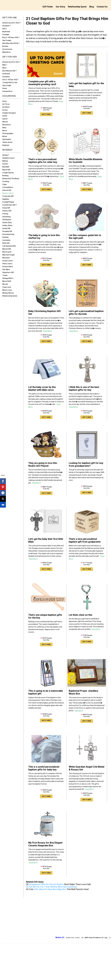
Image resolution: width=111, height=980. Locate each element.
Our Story (60, 7)
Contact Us (102, 7)
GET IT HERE (46, 114)
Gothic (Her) (7, 223)
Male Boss (6, 52)
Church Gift (7, 190)
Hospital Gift (7, 231)
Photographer (8, 133)
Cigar (5, 184)
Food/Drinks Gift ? (10, 205)
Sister (5, 88)
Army (4, 101)
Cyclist (5, 164)
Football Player (8, 202)
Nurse (5, 131)
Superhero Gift (8, 272)
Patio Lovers (7, 264)
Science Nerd (8, 267)
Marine (5, 122)
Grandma (6, 77)
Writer (5, 136)
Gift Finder (48, 7)
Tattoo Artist (7, 142)
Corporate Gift (8, 196)
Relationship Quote (77, 7)
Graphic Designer (9, 113)
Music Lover (7, 290)
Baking (5, 161)
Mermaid (6, 258)
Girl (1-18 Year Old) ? (10, 80)
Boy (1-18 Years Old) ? (11, 37)
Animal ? (6, 155)
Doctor (5, 110)
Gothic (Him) (7, 225)
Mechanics (7, 125)
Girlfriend (6, 74)
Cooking (6, 181)
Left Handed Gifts (9, 246)
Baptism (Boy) (8, 193)
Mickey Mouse (8, 293)
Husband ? (6, 26)
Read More (48, 331)
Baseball (6, 167)
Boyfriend (6, 32)
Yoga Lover (7, 287)
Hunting (5, 237)
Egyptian (6, 199)
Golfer (5, 116)
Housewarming (8, 234)
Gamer (5, 119)
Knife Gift (6, 243)
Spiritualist (7, 139)
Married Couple (8, 255)
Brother (5, 46)
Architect (6, 107)
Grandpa (6, 35)
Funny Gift (6, 208)
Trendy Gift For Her (10, 83)
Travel (5, 275)
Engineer (6, 145)
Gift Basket (7, 220)
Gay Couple (7, 40)
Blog (92, 7)
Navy (4, 128)
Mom (4, 68)
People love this (46, 109)
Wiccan (5, 284)
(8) (60, 937)
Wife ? (5, 65)
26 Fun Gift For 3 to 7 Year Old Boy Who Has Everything (51, 887)
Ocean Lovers (8, 261)
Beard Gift (6, 170)
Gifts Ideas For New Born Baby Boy (50, 889)
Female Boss (7, 91)
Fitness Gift (7, 211)
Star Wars (6, 269)
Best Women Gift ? (9, 71)
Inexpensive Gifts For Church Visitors (46, 884)
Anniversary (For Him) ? (12, 23)
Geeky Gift (6, 228)
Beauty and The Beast (11, 179)
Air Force (6, 104)
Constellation (8, 187)
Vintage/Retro (8, 278)
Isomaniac (6, 240)
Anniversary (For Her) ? (11, 62)
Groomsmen (7, 49)
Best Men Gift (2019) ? (11, 43)
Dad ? (5, 29)
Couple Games (8, 173)
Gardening (6, 217)
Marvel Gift (7, 249)
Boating (5, 176)
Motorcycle (7, 252)
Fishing (5, 214)
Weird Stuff (7, 281)
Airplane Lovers (8, 158)
